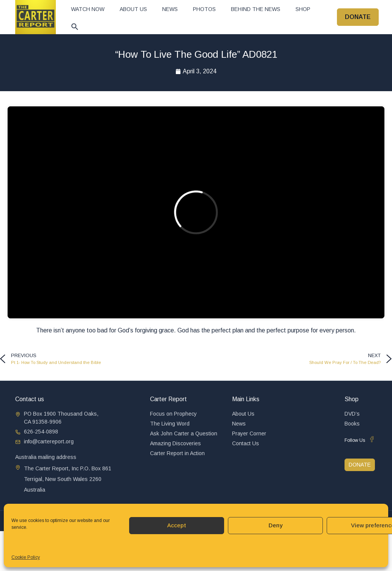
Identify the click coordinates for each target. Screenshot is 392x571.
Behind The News (256, 9)
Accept (177, 525)
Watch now (88, 9)
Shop (303, 9)
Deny (276, 525)
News (170, 9)
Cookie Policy (26, 557)
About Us (133, 9)
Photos (204, 9)
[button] (75, 27)
